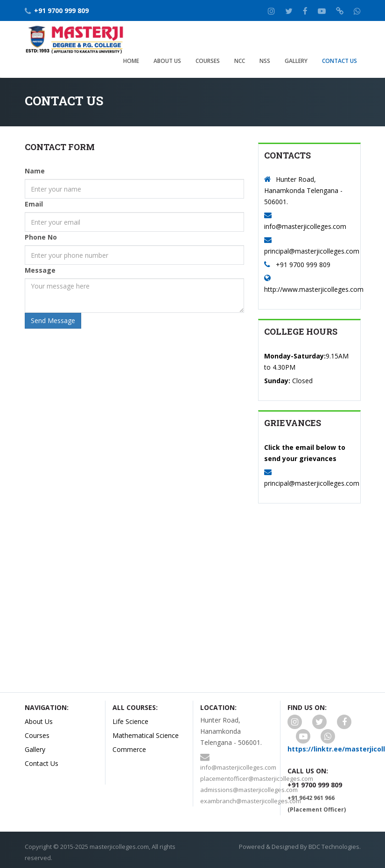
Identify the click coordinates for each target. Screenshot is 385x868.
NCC (240, 61)
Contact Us (339, 61)
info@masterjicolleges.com (305, 226)
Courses (208, 61)
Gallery (296, 61)
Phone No (41, 237)
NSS (265, 61)
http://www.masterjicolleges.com (314, 289)
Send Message (53, 320)
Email (34, 204)
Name (35, 171)
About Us (167, 61)
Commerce (129, 749)
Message (40, 270)
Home (131, 61)
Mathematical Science (146, 735)
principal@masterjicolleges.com (312, 251)
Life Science (130, 721)
